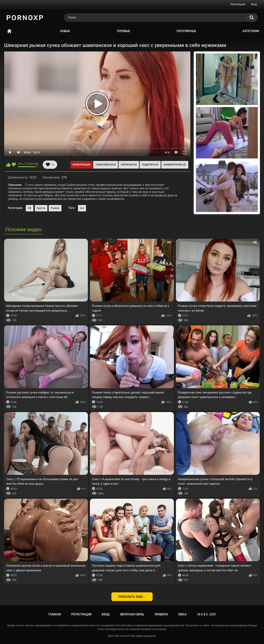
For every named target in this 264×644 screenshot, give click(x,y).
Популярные (186, 31)
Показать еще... (132, 597)
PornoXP (125, 636)
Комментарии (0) (175, 165)
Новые (65, 31)
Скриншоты (129, 165)
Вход (254, 4)
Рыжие (55, 208)
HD (30, 208)
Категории (251, 31)
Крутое (41, 208)
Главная (9, 31)
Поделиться (150, 165)
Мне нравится (8, 165)
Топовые (123, 31)
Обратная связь (132, 614)
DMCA (183, 614)
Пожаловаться (106, 165)
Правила (161, 614)
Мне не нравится (14, 165)
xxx (82, 208)
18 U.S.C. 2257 (206, 614)
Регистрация (238, 4)
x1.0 (167, 153)
